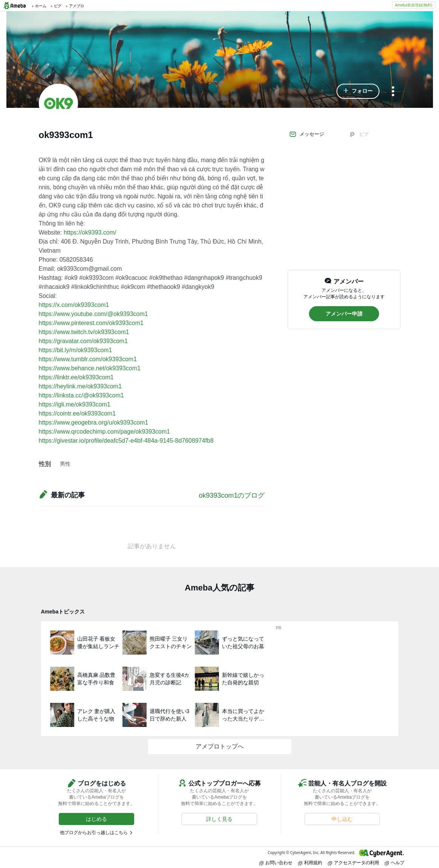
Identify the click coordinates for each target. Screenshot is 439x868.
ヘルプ (395, 863)
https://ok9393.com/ (90, 232)
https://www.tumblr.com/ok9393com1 (88, 359)
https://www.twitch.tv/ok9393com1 (84, 332)
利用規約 (310, 863)
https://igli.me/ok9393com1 (75, 404)
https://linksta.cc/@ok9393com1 (81, 395)
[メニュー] (393, 92)
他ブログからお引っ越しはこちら (94, 833)
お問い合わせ (276, 863)
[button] (358, 91)
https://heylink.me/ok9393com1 (80, 386)
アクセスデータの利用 (353, 863)
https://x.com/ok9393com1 (74, 305)
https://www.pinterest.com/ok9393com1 (91, 323)
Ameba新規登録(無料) (414, 5)
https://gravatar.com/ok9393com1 (83, 341)
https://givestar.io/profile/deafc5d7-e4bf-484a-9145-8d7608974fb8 (126, 441)
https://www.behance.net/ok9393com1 (90, 368)
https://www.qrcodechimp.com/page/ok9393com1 (105, 432)
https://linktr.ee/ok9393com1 (76, 377)
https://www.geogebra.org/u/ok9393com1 (94, 422)
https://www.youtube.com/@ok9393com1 (93, 314)
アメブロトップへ (220, 746)
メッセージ (307, 134)
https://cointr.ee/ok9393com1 (77, 413)
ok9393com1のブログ (232, 495)
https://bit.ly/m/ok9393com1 (76, 350)
